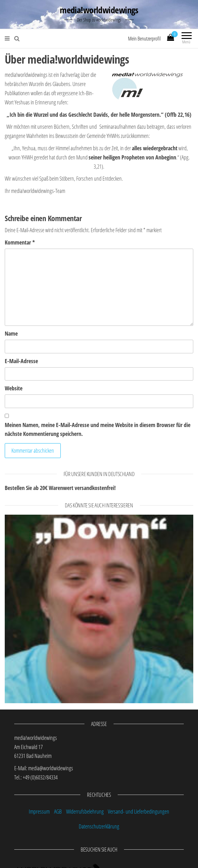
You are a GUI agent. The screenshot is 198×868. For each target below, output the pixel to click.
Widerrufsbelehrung (85, 811)
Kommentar (20, 242)
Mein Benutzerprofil (144, 39)
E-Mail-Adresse (21, 361)
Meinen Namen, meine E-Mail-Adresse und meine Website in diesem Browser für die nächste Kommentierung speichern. (98, 429)
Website (14, 388)
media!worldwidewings (99, 10)
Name (11, 333)
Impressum (39, 811)
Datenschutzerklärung (99, 826)
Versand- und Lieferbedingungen (139, 811)
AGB (58, 811)
